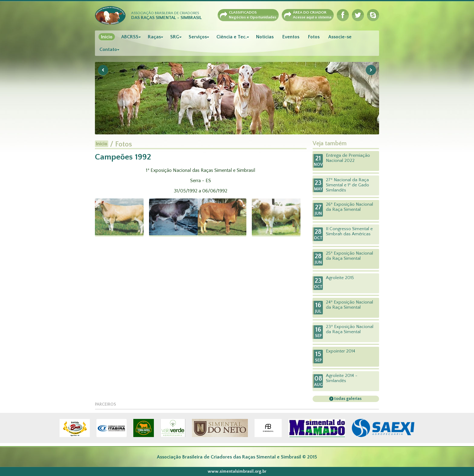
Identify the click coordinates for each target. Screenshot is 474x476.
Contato (108, 50)
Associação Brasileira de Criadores (166, 16)
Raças (154, 37)
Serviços (198, 37)
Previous (103, 70)
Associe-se (340, 37)
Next (371, 70)
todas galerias (347, 399)
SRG (175, 37)
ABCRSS (130, 37)
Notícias (265, 37)
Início (107, 37)
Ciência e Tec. (232, 37)
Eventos (291, 37)
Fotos (314, 37)
